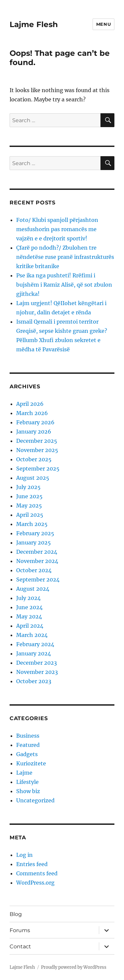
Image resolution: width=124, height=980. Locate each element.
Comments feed (37, 873)
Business (28, 736)
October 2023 (34, 681)
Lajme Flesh (34, 24)
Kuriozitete (31, 763)
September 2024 (38, 579)
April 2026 (30, 404)
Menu (103, 24)
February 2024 (35, 644)
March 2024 (32, 635)
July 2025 (28, 487)
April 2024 (30, 626)
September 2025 (38, 469)
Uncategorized (35, 800)
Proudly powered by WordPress (74, 967)
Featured (28, 745)
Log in (24, 855)
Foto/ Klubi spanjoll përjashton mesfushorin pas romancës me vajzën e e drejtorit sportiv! (57, 229)
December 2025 (37, 441)
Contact (20, 946)
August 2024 (33, 589)
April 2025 (30, 515)
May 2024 (29, 616)
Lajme (24, 773)
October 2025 (34, 459)
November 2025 (37, 450)
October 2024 (34, 570)
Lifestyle (27, 782)
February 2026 (35, 422)
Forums (20, 930)
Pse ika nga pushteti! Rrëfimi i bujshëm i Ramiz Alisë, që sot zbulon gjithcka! (64, 285)
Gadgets (27, 754)
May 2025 (29, 506)
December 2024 (37, 552)
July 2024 (28, 598)
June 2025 (29, 496)
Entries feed (32, 864)
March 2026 (32, 413)
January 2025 (34, 542)
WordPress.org (35, 883)
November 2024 (37, 561)
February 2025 (35, 533)
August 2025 (33, 478)
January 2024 (34, 653)
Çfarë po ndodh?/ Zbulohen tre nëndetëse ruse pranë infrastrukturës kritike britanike (65, 257)
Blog (16, 914)
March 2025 (32, 524)
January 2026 (34, 432)
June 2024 (29, 607)
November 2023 (37, 672)
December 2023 (37, 663)
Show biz (28, 791)
